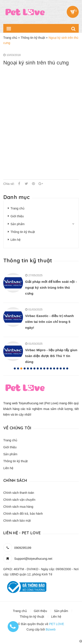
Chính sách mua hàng (18, 507)
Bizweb (51, 629)
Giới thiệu (17, 216)
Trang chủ (17, 208)
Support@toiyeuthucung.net (33, 559)
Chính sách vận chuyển (19, 500)
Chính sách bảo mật (17, 521)
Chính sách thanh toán (19, 493)
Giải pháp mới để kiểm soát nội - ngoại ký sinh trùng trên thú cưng (51, 287)
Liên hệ (16, 240)
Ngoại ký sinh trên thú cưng (36, 63)
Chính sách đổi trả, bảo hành (23, 514)
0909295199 (23, 548)
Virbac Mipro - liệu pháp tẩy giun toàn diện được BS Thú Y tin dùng (51, 356)
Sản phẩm (17, 224)
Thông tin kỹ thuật (23, 232)
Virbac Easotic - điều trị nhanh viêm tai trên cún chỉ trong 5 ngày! (50, 322)
